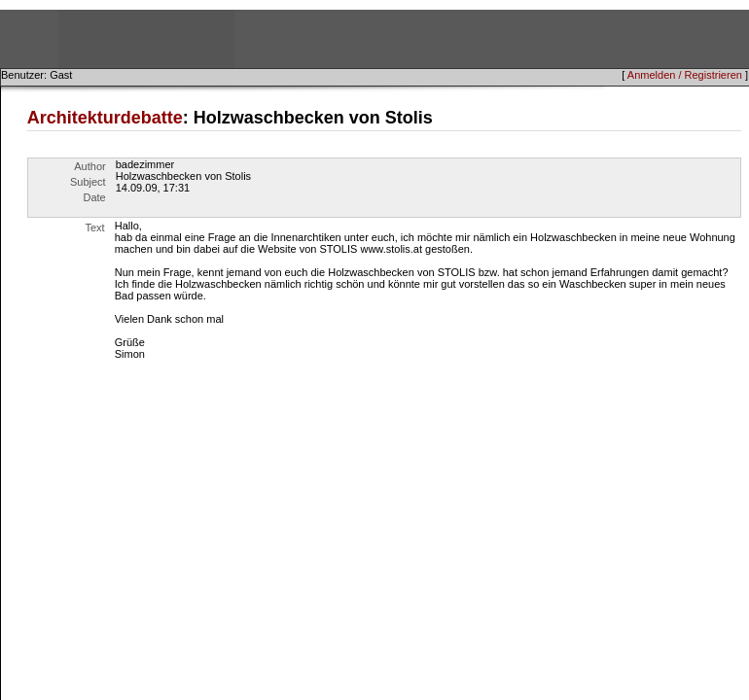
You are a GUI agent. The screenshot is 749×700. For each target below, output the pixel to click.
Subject (88, 182)
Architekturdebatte (105, 118)
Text (95, 227)
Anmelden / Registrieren (685, 75)
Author (89, 166)
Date (94, 197)
